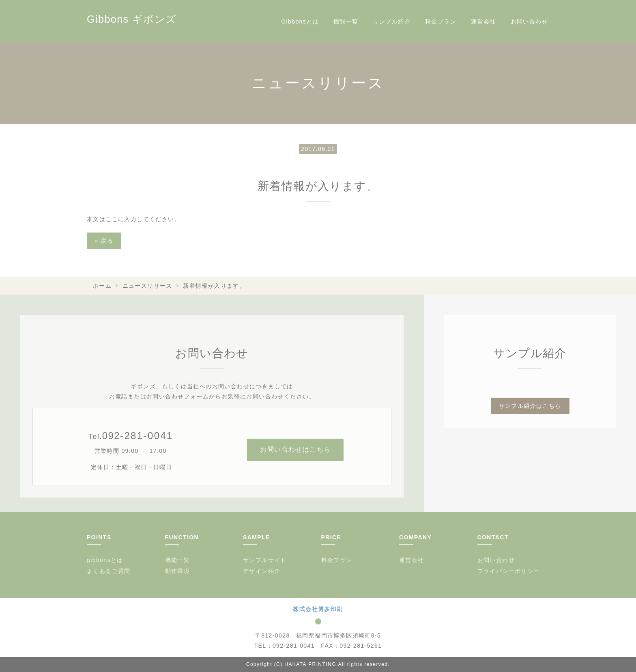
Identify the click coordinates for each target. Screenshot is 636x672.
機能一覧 (346, 22)
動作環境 (178, 571)
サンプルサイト (265, 560)
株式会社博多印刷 (318, 609)
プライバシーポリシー (509, 571)
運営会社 (483, 22)
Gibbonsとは (300, 22)
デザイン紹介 (262, 571)
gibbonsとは (105, 560)
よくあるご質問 (109, 571)
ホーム (102, 286)
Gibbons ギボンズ (132, 19)
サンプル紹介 (392, 22)
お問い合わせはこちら (295, 449)
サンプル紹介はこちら (530, 406)
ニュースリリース (147, 286)
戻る (104, 241)
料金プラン (441, 22)
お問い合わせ (529, 22)
